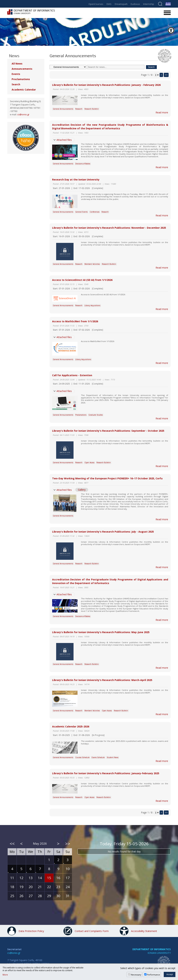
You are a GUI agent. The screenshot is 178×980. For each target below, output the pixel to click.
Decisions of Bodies (83, 164)
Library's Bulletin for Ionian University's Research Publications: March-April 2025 (102, 680)
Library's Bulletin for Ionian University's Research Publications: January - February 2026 (106, 85)
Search (16, 84)
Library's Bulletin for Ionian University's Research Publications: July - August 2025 (103, 532)
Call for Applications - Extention (72, 375)
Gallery (82, 490)
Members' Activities (92, 264)
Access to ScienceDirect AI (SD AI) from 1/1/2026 (82, 280)
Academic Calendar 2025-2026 (71, 726)
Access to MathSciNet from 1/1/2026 (75, 321)
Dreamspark (121, 4)
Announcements (22, 69)
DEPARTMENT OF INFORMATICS (152, 949)
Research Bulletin (92, 109)
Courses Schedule (82, 757)
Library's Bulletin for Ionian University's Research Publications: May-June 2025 (101, 632)
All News (17, 64)
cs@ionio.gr (23, 115)
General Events (81, 212)
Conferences (95, 212)
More (5, 975)
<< (12, 844)
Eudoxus (135, 4)
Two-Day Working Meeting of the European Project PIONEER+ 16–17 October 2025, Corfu (107, 478)
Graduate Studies (96, 415)
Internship (149, 4)
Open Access (89, 463)
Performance (153, 975)
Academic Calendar (24, 90)
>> (166, 75)
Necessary (136, 975)
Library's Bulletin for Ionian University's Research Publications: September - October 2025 (108, 431)
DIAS (109, 4)
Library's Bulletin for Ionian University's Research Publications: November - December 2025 (109, 228)
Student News (113, 757)
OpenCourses (96, 4)
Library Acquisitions (92, 305)
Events (16, 74)
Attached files (64, 140)
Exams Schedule (98, 757)
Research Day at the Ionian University (76, 180)
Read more (162, 112)
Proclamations (81, 415)
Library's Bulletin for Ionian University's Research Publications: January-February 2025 (106, 773)
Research (79, 109)
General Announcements (63, 109)
